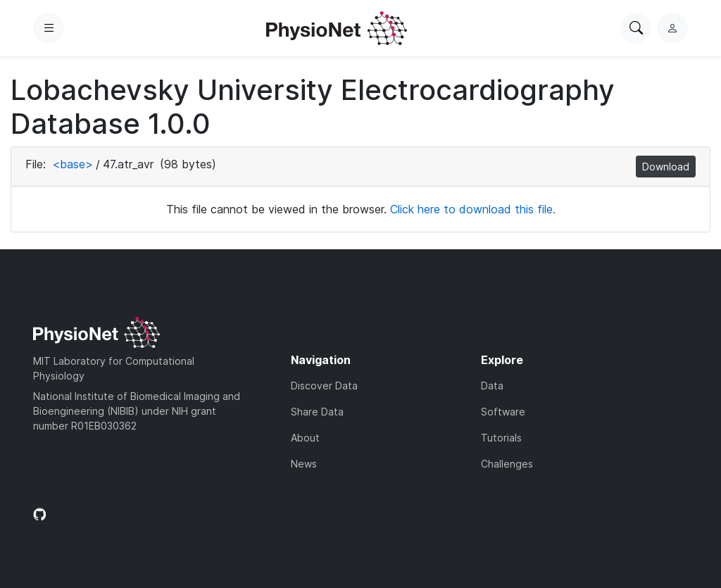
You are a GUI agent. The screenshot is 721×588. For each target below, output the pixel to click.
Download (666, 167)
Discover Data (324, 386)
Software (503, 412)
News (304, 464)
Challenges (507, 464)
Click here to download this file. (473, 209)
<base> (73, 164)
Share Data (317, 412)
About (305, 438)
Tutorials (501, 438)
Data (492, 386)
